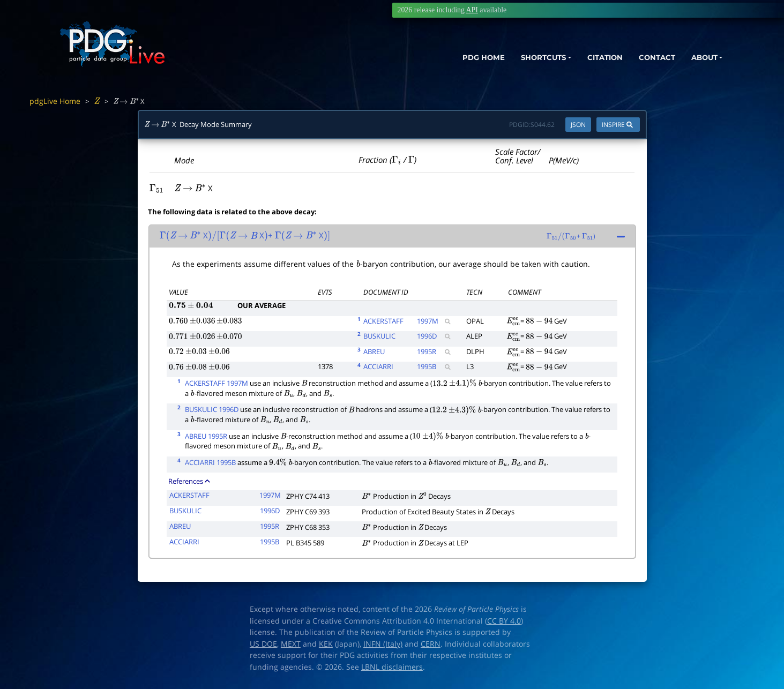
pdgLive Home (55, 101)
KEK (326, 644)
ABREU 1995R (206, 436)
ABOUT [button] (701, 58)
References (189, 481)
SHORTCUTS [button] (526, 58)
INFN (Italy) (383, 644)
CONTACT (650, 58)
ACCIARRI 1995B (210, 462)
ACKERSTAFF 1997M (216, 383)
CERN (431, 644)
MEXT (291, 644)
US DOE (263, 644)
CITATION (594, 58)
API (472, 10)
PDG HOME (460, 58)
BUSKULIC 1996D (212, 409)
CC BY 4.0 (504, 621)
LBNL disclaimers (392, 667)
